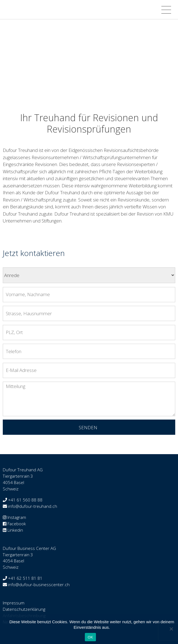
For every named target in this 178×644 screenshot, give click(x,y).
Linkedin (15, 530)
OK (90, 637)
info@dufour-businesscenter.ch (39, 584)
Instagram (17, 517)
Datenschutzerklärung (24, 609)
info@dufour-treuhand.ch (33, 506)
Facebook (17, 524)
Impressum (14, 603)
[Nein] (171, 629)
